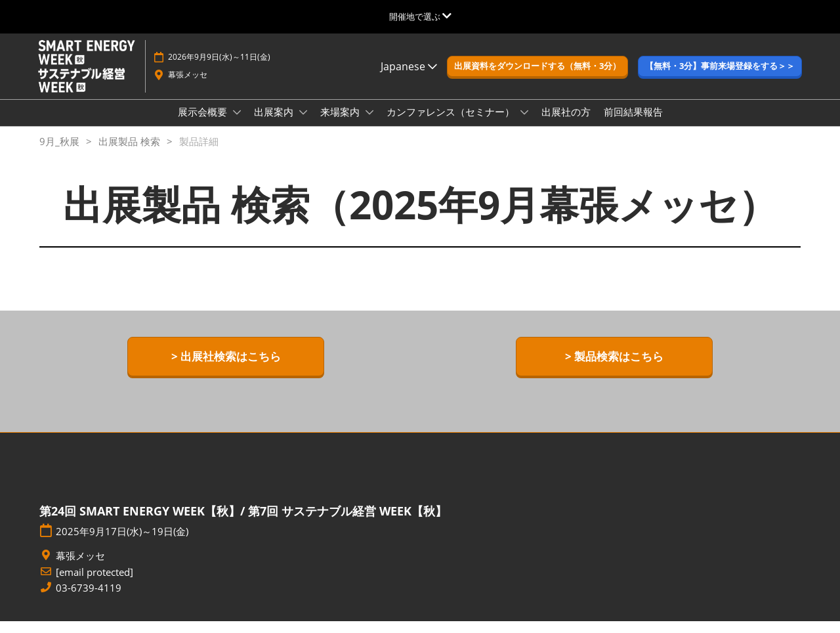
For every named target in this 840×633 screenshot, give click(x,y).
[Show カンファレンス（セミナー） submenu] (524, 125)
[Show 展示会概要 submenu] (237, 125)
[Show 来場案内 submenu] (369, 125)
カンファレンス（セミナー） (452, 124)
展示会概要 (204, 124)
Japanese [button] (409, 79)
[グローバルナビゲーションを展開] (420, 16)
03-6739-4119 (89, 600)
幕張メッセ (188, 87)
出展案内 (275, 124)
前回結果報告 (633, 124)
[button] (537, 79)
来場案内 (341, 124)
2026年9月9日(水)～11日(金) (219, 69)
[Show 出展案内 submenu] (303, 125)
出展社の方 (566, 124)
